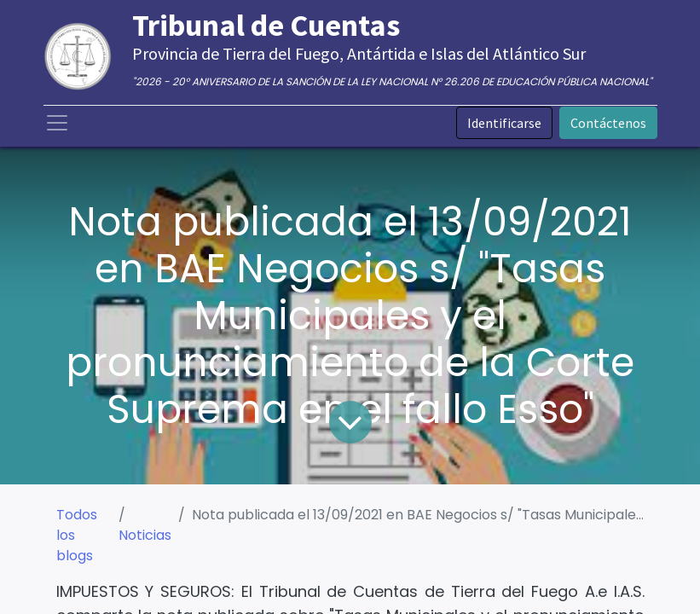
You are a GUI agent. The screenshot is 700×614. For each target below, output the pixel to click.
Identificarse (504, 123)
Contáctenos (608, 123)
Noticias (145, 535)
